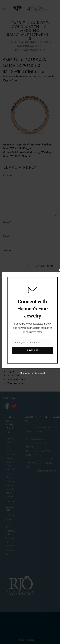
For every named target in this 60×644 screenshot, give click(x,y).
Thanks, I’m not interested (32, 373)
